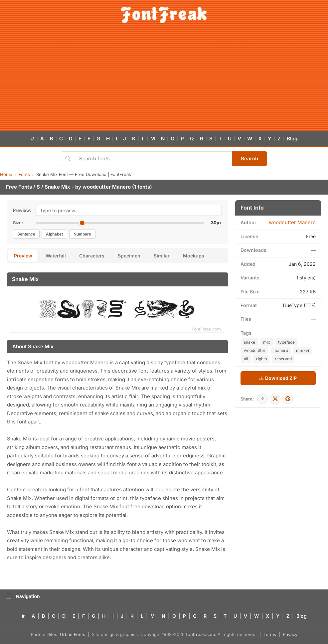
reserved (283, 359)
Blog (292, 139)
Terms (270, 634)
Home (6, 174)
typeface (286, 342)
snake (249, 342)
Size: (18, 223)
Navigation (23, 596)
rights (261, 359)
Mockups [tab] (194, 256)
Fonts (24, 174)
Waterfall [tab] (56, 256)
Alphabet (54, 234)
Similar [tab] (162, 256)
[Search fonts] (153, 159)
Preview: (22, 210)
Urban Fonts (73, 634)
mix (267, 342)
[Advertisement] (164, 81)
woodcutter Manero (107, 187)
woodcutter (255, 350)
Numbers (82, 234)
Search (249, 159)
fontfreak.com (200, 634)
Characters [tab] (92, 256)
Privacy (290, 634)
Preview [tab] (23, 256)
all (246, 359)
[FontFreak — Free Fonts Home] (164, 15)
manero (281, 350)
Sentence (26, 234)
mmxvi (303, 350)
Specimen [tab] (129, 256)
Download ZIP (278, 378)
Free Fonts (19, 187)
